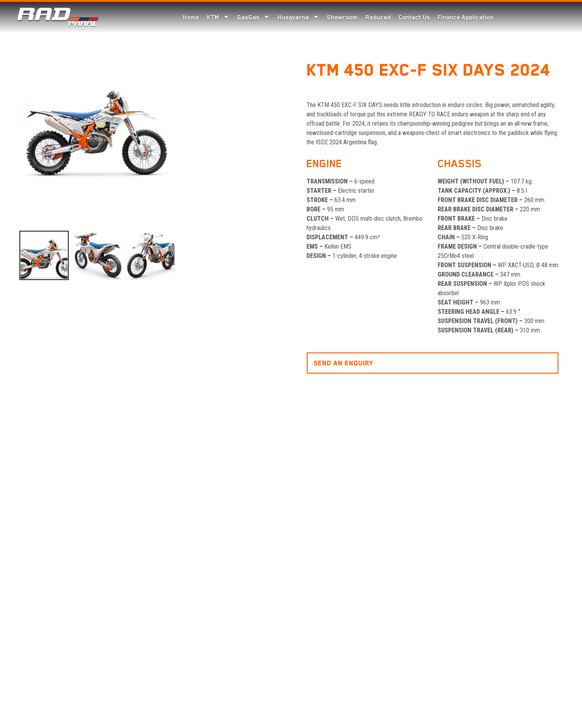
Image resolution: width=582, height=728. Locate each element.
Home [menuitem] (191, 17)
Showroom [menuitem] (342, 17)
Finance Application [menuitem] (466, 17)
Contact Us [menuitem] (414, 17)
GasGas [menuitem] (253, 17)
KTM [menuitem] (218, 17)
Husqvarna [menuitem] (298, 17)
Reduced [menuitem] (378, 17)
